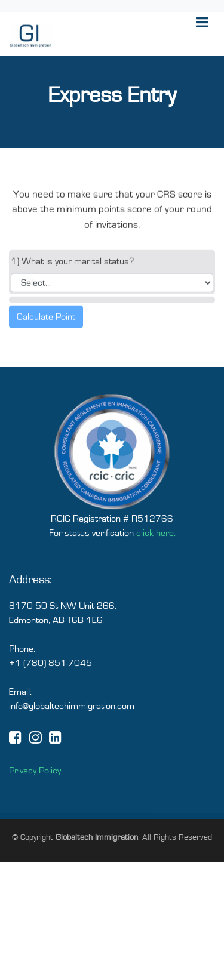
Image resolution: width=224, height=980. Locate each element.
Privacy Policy (35, 785)
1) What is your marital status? (72, 268)
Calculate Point (46, 323)
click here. (156, 547)
